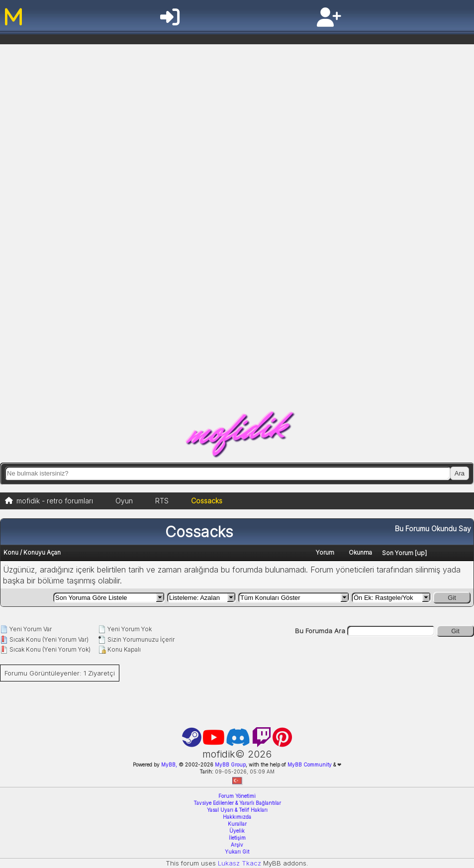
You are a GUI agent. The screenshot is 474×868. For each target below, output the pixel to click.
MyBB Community (310, 765)
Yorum (325, 552)
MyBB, (169, 765)
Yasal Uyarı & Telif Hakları (237, 810)
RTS (162, 501)
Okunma (360, 552)
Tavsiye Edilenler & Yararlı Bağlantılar (237, 803)
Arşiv (237, 845)
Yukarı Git (237, 852)
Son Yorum (398, 553)
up (421, 553)
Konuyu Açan (42, 552)
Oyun (124, 501)
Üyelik (237, 831)
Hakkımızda (237, 817)
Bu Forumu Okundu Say (433, 529)
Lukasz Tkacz (239, 863)
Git (452, 598)
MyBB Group (230, 765)
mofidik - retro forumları (55, 501)
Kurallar (237, 824)
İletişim (237, 838)
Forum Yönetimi (237, 796)
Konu (11, 552)
